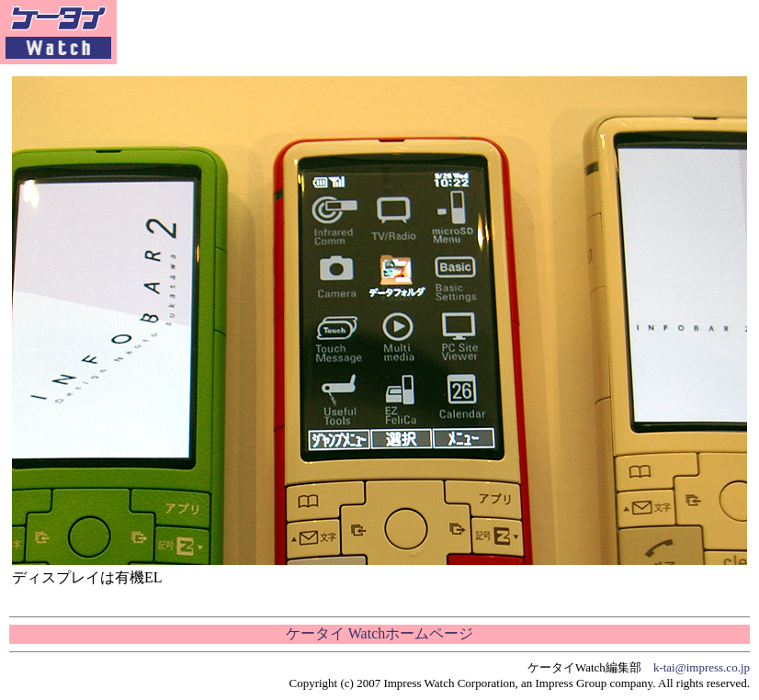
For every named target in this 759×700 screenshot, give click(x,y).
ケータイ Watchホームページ (379, 633)
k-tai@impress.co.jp (702, 667)
